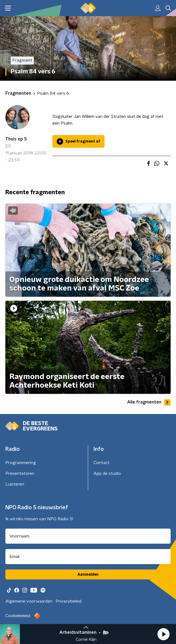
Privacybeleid (69, 601)
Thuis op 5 (16, 139)
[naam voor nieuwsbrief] (88, 536)
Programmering (21, 463)
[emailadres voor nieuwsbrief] (88, 557)
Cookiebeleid (18, 616)
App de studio (107, 473)
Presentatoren (20, 473)
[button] (163, 634)
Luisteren (15, 484)
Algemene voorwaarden (29, 601)
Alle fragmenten (149, 402)
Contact (101, 463)
